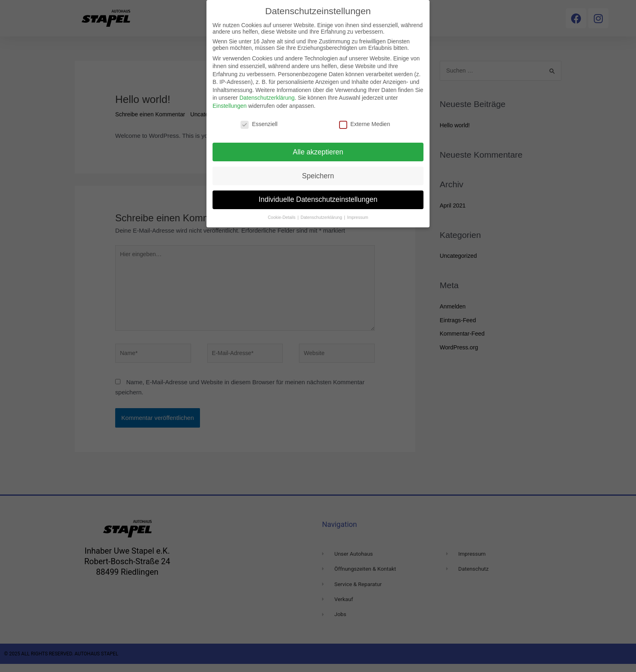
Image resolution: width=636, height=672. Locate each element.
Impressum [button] (358, 217)
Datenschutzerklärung (267, 98)
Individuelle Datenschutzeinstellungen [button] (318, 199)
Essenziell (259, 124)
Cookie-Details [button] (282, 217)
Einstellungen (230, 106)
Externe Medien (365, 124)
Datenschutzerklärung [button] (322, 217)
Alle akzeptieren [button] (318, 152)
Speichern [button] (318, 176)
